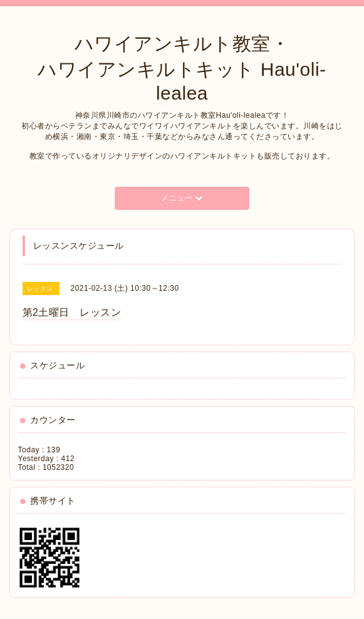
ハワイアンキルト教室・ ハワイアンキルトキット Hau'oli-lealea (182, 68)
